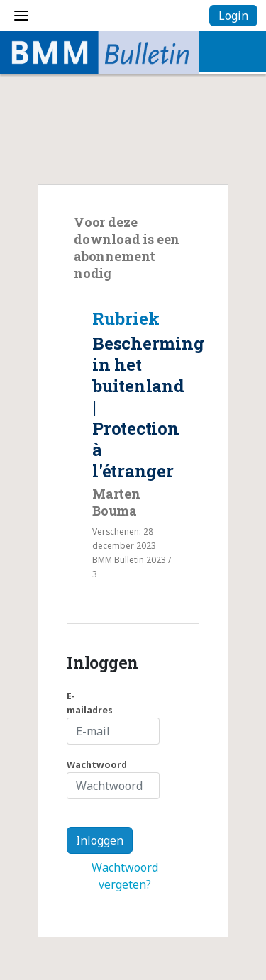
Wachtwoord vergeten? (125, 876)
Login (233, 16)
